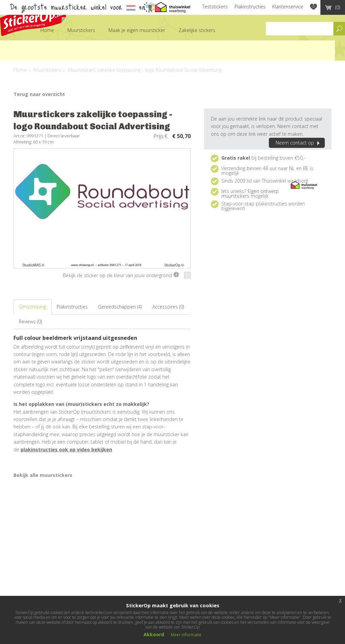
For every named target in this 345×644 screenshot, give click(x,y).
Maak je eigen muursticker (137, 30)
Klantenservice (288, 7)
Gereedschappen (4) (120, 307)
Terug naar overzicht (39, 94)
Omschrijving (33, 307)
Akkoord (154, 634)
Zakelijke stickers (197, 30)
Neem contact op (299, 143)
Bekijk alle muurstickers (43, 475)
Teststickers (215, 7)
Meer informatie (186, 635)
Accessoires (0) (168, 307)
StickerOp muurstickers (33, 19)
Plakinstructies (250, 7)
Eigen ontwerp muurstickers (250, 194)
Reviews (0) (30, 321)
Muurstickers (81, 30)
